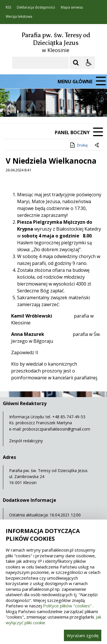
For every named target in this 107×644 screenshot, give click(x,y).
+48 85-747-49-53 (69, 417)
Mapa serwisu (72, 7)
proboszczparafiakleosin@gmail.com (56, 429)
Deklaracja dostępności (36, 7)
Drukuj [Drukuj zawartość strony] (78, 145)
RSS (8, 7)
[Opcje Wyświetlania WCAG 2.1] (89, 63)
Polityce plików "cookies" (67, 606)
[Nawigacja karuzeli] (34, 106)
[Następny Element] (41, 106)
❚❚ (12, 106)
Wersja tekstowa (19, 17)
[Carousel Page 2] (61, 106)
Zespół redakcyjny (26, 441)
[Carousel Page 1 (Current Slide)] (55, 106)
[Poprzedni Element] (27, 106)
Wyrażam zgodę (83, 635)
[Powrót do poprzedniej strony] (97, 145)
